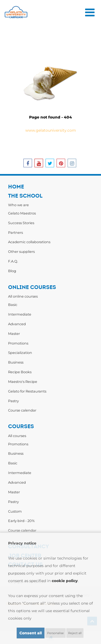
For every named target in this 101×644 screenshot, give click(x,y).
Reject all (75, 633)
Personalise (55, 633)
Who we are (18, 205)
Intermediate (20, 314)
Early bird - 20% (21, 521)
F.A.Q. (13, 261)
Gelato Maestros (22, 213)
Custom (15, 511)
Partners (15, 232)
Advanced (17, 324)
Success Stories (21, 223)
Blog (12, 271)
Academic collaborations (29, 242)
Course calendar (22, 410)
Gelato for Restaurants (27, 391)
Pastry (13, 401)
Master (14, 334)
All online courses (23, 296)
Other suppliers (21, 251)
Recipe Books (20, 372)
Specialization (20, 353)
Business (16, 362)
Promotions (18, 343)
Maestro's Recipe (23, 382)
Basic (13, 305)
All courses (17, 436)
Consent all (31, 633)
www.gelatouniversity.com (51, 130)
